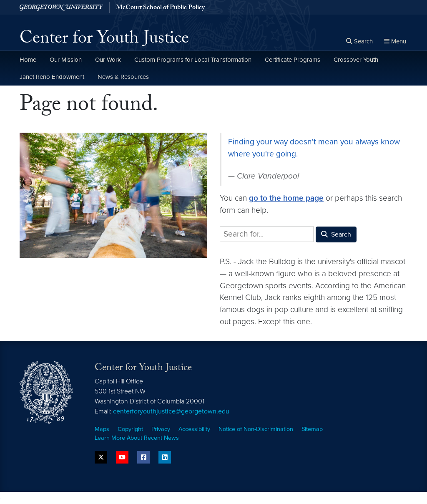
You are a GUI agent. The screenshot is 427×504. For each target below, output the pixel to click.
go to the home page (286, 198)
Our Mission (66, 60)
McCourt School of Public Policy (160, 8)
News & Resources (123, 77)
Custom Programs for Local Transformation (193, 60)
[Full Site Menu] (395, 42)
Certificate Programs (293, 60)
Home (28, 60)
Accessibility (194, 429)
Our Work (108, 60)
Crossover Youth (356, 60)
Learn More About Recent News (137, 438)
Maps (102, 429)
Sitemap (312, 429)
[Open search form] (359, 42)
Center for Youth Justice (104, 40)
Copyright (130, 429)
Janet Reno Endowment (52, 77)
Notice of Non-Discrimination (256, 429)
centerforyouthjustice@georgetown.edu (171, 411)
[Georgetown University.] (64, 7)
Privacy (161, 429)
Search (336, 234)
